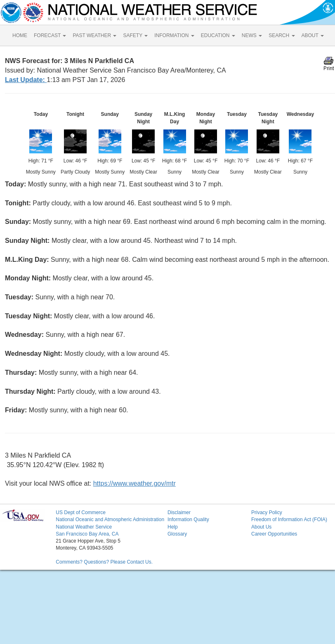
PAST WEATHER (94, 35)
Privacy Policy (267, 512)
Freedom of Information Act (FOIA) (289, 519)
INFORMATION (174, 35)
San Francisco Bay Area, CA (87, 534)
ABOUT (313, 35)
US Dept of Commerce (81, 512)
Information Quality (188, 519)
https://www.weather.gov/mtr (134, 483)
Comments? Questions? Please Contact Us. (104, 562)
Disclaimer (179, 512)
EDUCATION (218, 35)
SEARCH (282, 35)
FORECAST (50, 35)
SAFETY (135, 35)
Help (173, 527)
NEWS (252, 35)
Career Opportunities (274, 534)
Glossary (177, 534)
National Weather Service (84, 527)
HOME (20, 35)
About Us (261, 527)
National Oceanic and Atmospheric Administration (110, 519)
